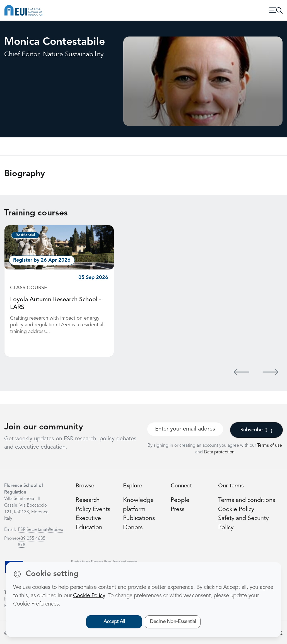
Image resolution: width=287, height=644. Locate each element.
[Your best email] (185, 429)
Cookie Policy (236, 510)
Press (178, 510)
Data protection (219, 452)
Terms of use (270, 446)
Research (88, 500)
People (180, 500)
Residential (25, 235)
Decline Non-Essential (173, 622)
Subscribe (256, 430)
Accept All (114, 622)
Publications (139, 518)
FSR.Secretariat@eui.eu (41, 530)
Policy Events (93, 510)
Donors (133, 528)
